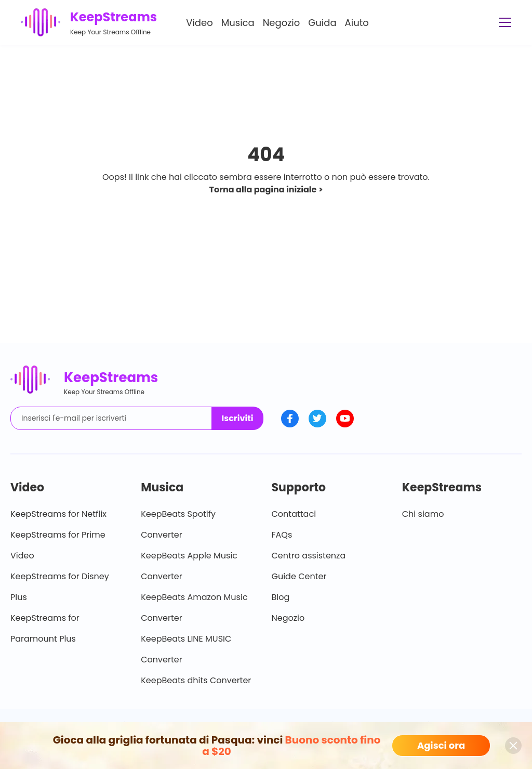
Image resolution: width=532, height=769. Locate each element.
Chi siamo (423, 514)
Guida (322, 23)
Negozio (282, 23)
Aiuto (357, 23)
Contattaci (294, 514)
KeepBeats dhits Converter (196, 680)
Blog (281, 597)
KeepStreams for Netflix (58, 514)
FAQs (282, 535)
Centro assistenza (309, 556)
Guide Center (299, 576)
